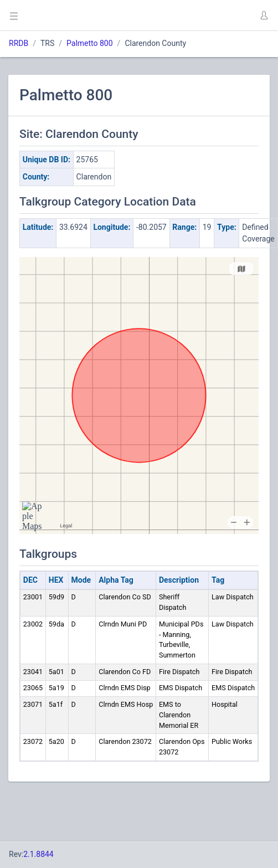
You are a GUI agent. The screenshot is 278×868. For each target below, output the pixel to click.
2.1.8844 (38, 854)
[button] (264, 16)
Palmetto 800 (90, 43)
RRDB (19, 43)
